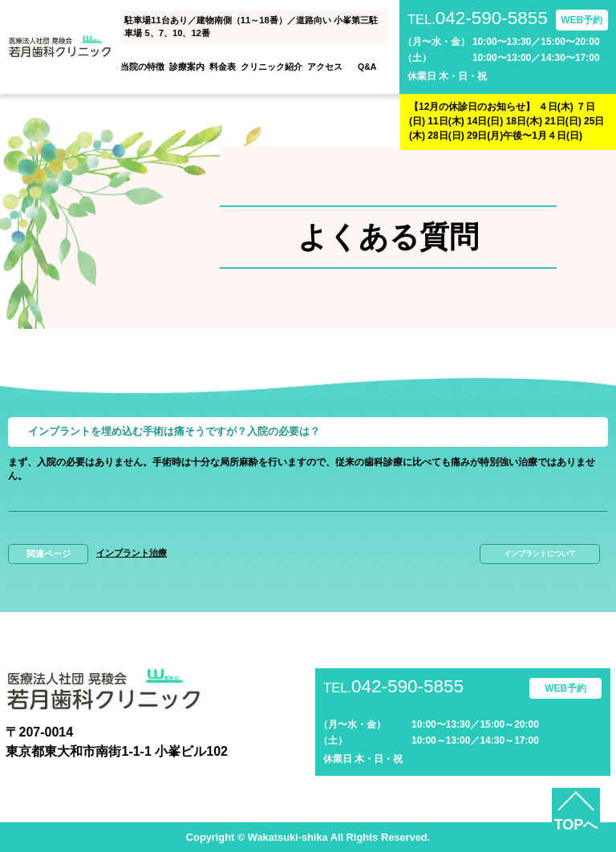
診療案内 (187, 67)
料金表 (223, 67)
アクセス (325, 67)
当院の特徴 (142, 67)
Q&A (367, 67)
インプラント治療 (132, 553)
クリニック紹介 (272, 67)
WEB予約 (582, 20)
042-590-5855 (478, 19)
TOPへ (576, 825)
